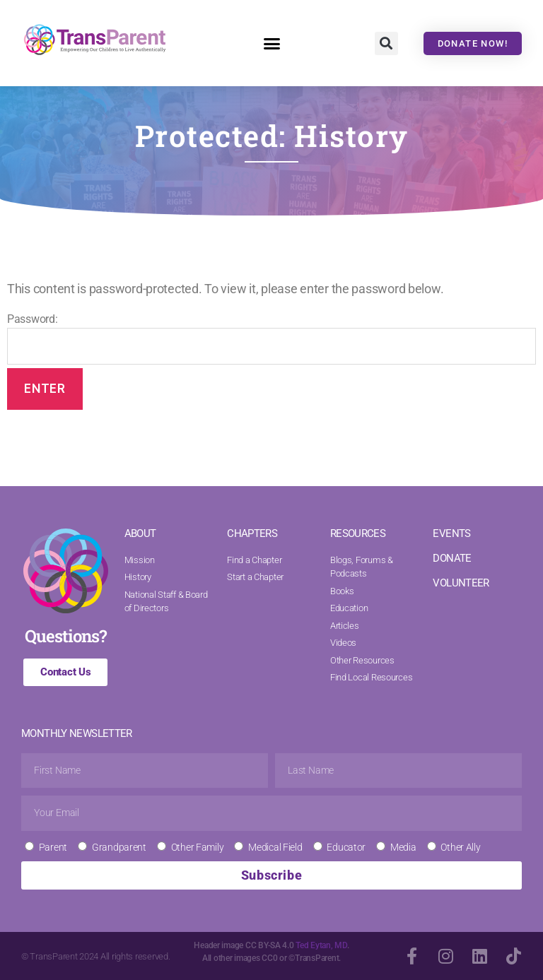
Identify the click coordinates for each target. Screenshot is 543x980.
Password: (271, 338)
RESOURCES (358, 533)
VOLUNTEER (461, 583)
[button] (271, 43)
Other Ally (460, 847)
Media (403, 847)
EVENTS (451, 533)
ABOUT (140, 533)
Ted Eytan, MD (321, 945)
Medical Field (275, 847)
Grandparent (119, 847)
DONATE (452, 558)
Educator (346, 847)
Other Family (198, 847)
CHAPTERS (252, 533)
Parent (53, 847)
